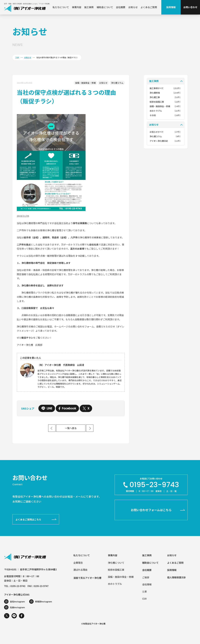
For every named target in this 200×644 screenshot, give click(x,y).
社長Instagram (17, 607)
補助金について (105, 7)
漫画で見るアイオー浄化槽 (87, 578)
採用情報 (171, 7)
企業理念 (78, 563)
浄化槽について (116, 563)
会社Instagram (17, 602)
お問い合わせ (190, 7)
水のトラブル (115, 584)
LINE (47, 408)
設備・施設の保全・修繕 (121, 577)
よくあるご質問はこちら (28, 519)
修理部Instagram (44, 602)
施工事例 (89, 7)
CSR (144, 599)
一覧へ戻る (71, 428)
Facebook (67, 408)
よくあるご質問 (149, 7)
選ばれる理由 (80, 570)
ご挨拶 (146, 577)
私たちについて (61, 7)
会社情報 (147, 584)
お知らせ (133, 7)
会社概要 (121, 7)
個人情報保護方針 (176, 577)
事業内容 (77, 7)
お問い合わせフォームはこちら (151, 510)
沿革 (145, 591)
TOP (17, 57)
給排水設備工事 (116, 570)
